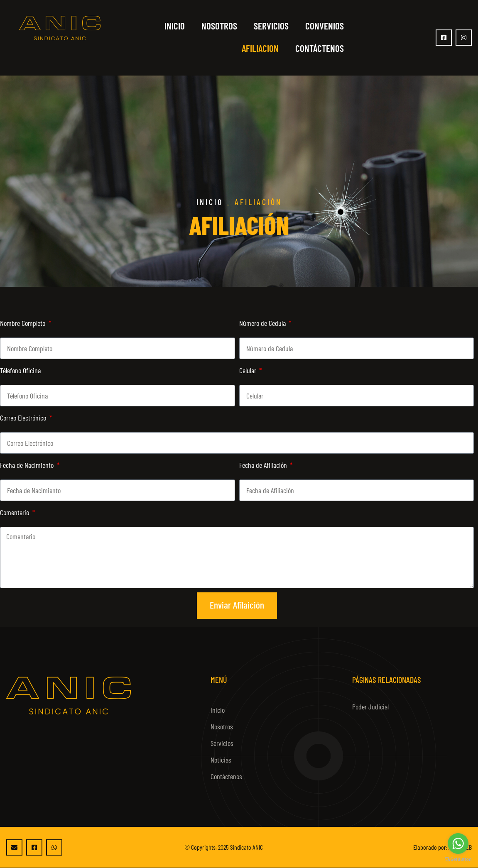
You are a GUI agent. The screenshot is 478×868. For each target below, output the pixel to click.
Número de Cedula (263, 323)
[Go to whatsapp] (458, 844)
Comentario (15, 512)
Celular (249, 370)
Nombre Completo (23, 323)
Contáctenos (320, 48)
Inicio (175, 26)
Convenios (325, 26)
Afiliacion (260, 48)
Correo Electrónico (24, 418)
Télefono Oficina (20, 370)
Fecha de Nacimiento (28, 465)
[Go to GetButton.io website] (458, 859)
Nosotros (219, 26)
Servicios (271, 26)
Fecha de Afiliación (264, 465)
